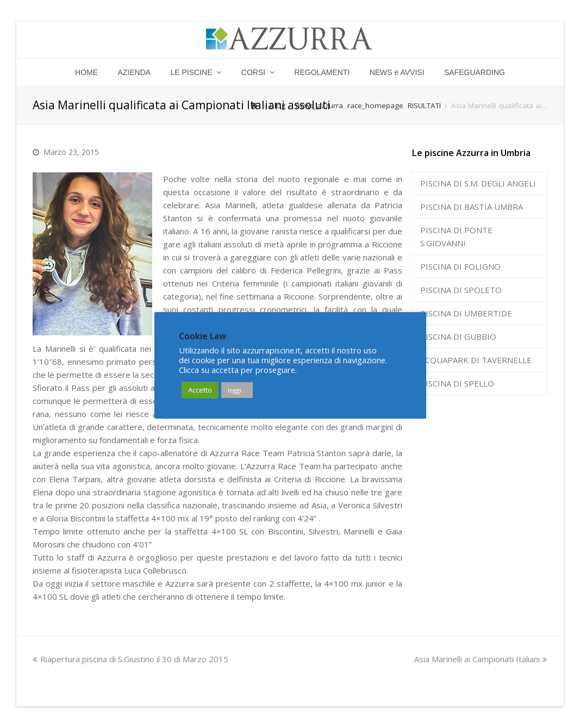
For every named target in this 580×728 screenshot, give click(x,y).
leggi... (237, 390)
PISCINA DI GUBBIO (458, 337)
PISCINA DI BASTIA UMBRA (472, 207)
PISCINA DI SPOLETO (461, 290)
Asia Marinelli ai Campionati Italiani (481, 659)
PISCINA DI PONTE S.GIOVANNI (456, 237)
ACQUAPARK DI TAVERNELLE (476, 360)
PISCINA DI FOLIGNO (460, 266)
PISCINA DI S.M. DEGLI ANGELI (478, 183)
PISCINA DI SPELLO (457, 383)
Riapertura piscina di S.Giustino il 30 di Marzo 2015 (130, 659)
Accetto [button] (200, 390)
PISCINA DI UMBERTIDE (466, 313)
